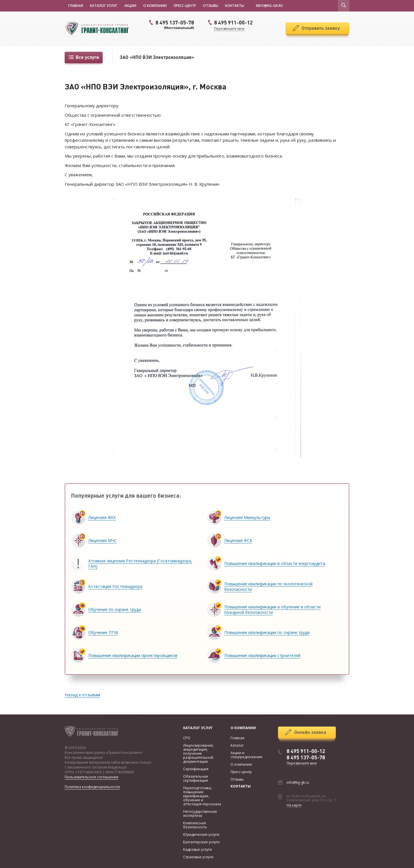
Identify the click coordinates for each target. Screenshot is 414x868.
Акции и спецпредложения (246, 755)
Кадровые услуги (198, 849)
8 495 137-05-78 (171, 25)
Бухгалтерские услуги (201, 842)
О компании (155, 6)
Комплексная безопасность (195, 825)
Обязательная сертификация (195, 778)
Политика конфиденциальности (92, 787)
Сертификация (196, 769)
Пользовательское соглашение (92, 777)
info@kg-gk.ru (298, 782)
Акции (130, 6)
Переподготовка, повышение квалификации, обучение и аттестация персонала (202, 796)
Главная (76, 6)
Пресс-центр (185, 6)
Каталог (237, 745)
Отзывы (211, 6)
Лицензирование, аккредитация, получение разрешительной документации (199, 753)
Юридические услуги (201, 835)
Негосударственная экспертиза (200, 814)
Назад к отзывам (82, 695)
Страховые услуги (198, 857)
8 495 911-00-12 (306, 751)
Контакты (235, 6)
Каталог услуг (104, 6)
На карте (294, 805)
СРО (187, 738)
